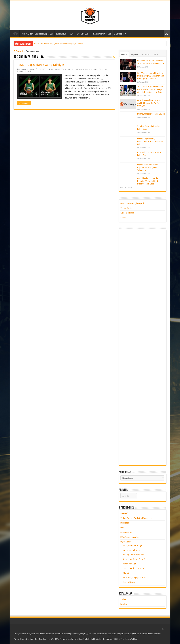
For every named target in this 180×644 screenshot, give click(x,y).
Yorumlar (146, 54)
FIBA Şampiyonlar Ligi (101, 34)
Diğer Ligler (119, 34)
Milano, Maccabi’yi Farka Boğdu (151, 114)
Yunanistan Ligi (129, 564)
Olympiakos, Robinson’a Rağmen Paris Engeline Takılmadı (148, 167)
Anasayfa (15, 33)
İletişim (123, 218)
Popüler (135, 54)
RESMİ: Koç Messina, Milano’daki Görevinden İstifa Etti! (150, 141)
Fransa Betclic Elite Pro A (133, 568)
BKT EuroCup (82, 34)
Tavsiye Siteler (127, 208)
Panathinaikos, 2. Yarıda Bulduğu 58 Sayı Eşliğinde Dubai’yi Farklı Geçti (148, 181)
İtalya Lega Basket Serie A (134, 559)
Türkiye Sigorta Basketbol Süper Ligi (37, 34)
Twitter (124, 599)
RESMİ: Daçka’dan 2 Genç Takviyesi (41, 65)
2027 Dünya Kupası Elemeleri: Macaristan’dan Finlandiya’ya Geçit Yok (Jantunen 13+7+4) (150, 89)
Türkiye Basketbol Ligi (132, 545)
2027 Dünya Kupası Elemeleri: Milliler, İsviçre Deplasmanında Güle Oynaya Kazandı (151, 76)
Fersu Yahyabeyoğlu (26, 69)
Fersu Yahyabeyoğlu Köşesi (132, 203)
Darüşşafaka (55, 69)
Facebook (125, 604)
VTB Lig (126, 573)
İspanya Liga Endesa (132, 550)
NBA (71, 34)
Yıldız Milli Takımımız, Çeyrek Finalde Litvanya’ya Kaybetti (59, 44)
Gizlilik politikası (127, 213)
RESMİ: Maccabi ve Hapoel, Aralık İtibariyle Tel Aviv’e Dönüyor (149, 103)
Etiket (156, 54)
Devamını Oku (24, 103)
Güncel (124, 54)
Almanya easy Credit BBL (134, 555)
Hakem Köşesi (129, 582)
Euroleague (61, 34)
